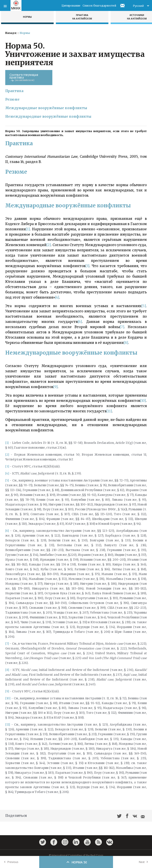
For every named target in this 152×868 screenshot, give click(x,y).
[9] (55, 387)
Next (144, 862)
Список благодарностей (99, 6)
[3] (87, 266)
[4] (57, 297)
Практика (14, 91)
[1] (28, 229)
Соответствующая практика (29, 77)
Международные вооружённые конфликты (46, 108)
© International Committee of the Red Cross (76, 855)
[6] (80, 322)
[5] (144, 306)
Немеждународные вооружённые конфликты (48, 116)
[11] (109, 411)
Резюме (12, 99)
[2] (49, 245)
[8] (126, 343)
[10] (143, 401)
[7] (122, 327)
